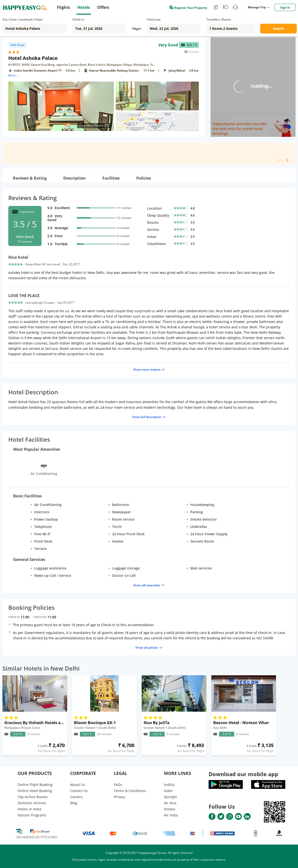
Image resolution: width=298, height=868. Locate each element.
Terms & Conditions (130, 791)
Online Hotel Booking (35, 791)
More (14, 75)
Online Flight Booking (35, 785)
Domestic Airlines (32, 803)
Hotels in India (29, 809)
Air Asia (170, 803)
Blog (74, 803)
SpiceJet (170, 797)
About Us (78, 785)
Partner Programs (32, 815)
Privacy (120, 797)
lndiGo (169, 785)
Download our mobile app (243, 774)
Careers (76, 797)
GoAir (168, 791)
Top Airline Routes (33, 797)
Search (278, 28)
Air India (171, 815)
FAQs (118, 785)
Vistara (170, 809)
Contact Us (79, 791)
